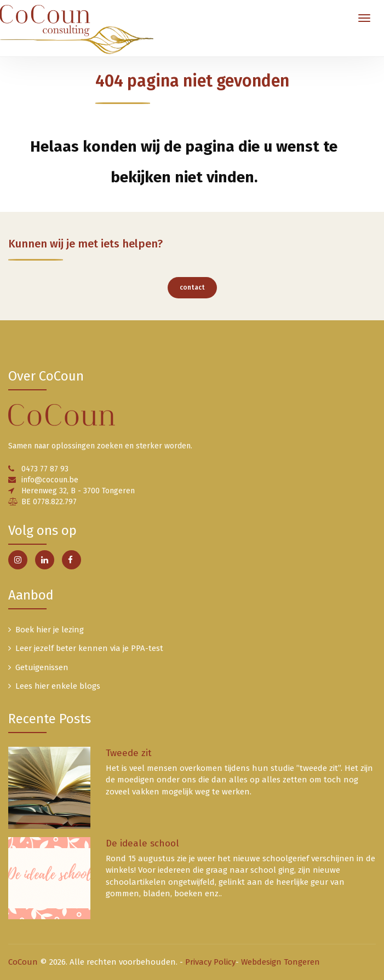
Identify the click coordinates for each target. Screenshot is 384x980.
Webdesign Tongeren (280, 962)
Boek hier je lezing (50, 630)
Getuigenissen (42, 667)
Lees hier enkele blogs (58, 686)
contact (192, 287)
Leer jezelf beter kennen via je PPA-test (89, 648)
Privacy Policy (210, 962)
